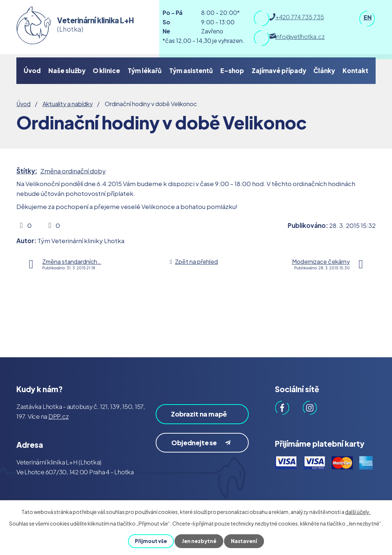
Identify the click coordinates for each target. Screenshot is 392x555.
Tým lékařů (145, 71)
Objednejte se (203, 454)
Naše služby (67, 71)
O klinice (106, 71)
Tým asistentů (191, 71)
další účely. (358, 512)
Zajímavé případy (279, 71)
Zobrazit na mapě (193, 419)
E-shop (232, 71)
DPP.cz (59, 416)
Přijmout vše (150, 541)
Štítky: (27, 171)
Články (324, 71)
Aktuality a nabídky (68, 104)
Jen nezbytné (199, 541)
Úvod (32, 71)
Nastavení (245, 541)
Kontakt (355, 71)
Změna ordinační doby (73, 171)
